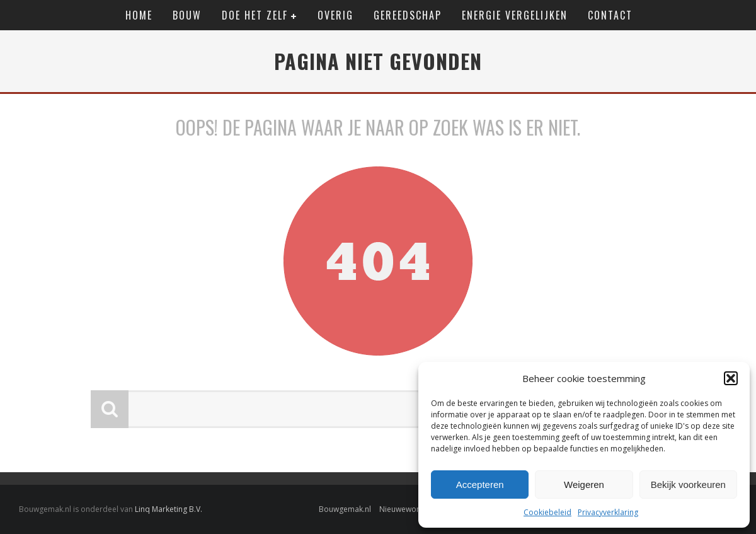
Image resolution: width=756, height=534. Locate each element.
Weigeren (584, 485)
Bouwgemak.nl (345, 509)
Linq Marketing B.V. (169, 509)
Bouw (187, 15)
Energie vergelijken (515, 15)
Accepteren (480, 485)
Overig (335, 15)
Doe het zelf (255, 15)
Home (139, 15)
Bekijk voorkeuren (688, 485)
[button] (731, 378)
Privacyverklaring (608, 512)
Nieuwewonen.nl (409, 509)
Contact (610, 15)
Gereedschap (408, 15)
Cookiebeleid (547, 512)
